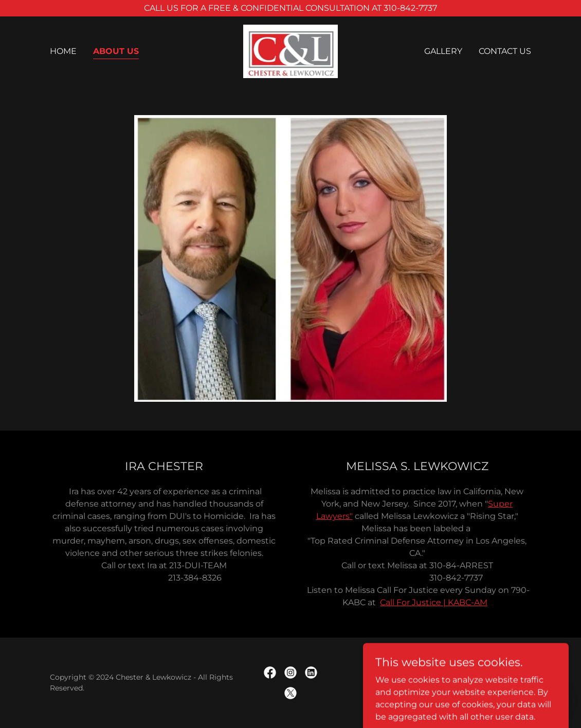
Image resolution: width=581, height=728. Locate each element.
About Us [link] (116, 51)
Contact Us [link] (505, 51)
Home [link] (63, 51)
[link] (291, 51)
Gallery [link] (443, 51)
